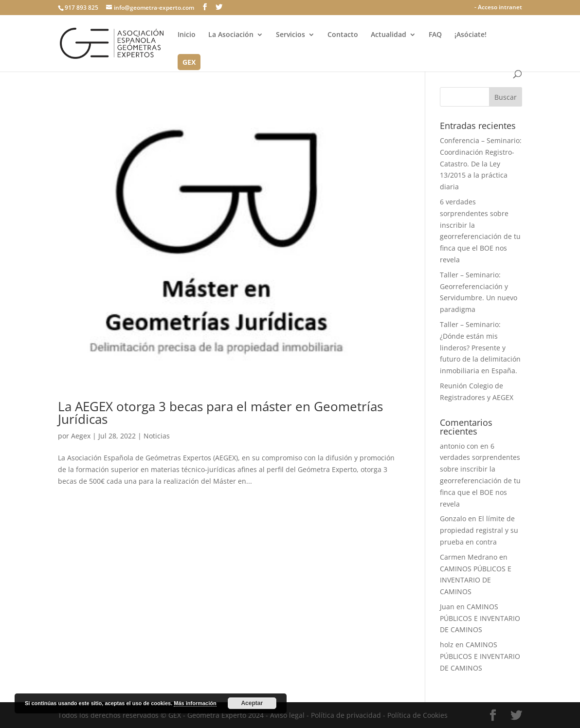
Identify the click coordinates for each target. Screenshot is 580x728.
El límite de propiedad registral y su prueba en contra (479, 530)
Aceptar (252, 703)
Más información (195, 703)
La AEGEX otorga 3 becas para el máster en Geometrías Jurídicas (220, 413)
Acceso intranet (500, 7)
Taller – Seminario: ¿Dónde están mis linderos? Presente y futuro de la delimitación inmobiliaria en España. (480, 347)
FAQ (435, 35)
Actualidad (389, 35)
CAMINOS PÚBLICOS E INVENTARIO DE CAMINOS (476, 580)
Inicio (187, 35)
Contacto (343, 35)
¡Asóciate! (471, 35)
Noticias (157, 436)
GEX (189, 63)
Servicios (290, 35)
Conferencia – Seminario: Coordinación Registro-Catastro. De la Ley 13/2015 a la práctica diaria (481, 164)
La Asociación (231, 35)
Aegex (81, 436)
